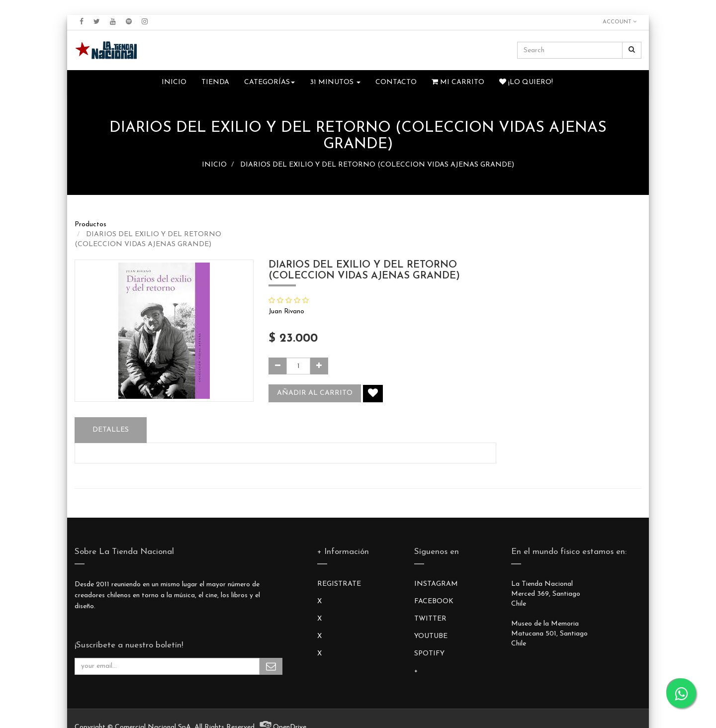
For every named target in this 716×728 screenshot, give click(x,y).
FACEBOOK (434, 601)
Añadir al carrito (315, 393)
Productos (90, 225)
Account (620, 22)
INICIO (214, 165)
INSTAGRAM (436, 584)
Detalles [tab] (111, 430)
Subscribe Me (271, 666)
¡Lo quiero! (526, 82)
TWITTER (430, 619)
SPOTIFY (429, 654)
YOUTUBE (431, 636)
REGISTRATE (339, 584)
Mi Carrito (458, 82)
